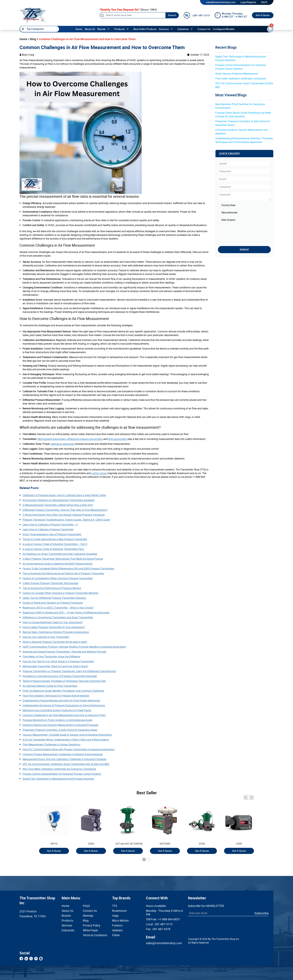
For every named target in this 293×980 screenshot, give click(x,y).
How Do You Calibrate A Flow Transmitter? (46, 637)
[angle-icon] (246, 798)
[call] (197, 15)
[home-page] (33, 15)
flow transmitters (118, 439)
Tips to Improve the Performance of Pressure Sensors (52, 588)
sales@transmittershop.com (221, 2)
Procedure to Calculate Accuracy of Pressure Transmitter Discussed (60, 676)
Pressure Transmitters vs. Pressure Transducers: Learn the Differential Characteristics (69, 671)
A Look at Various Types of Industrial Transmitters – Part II (55, 544)
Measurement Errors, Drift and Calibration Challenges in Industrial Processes (65, 759)
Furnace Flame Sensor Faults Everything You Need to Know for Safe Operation (243, 114)
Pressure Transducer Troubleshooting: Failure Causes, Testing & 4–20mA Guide (66, 520)
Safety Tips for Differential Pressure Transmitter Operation (54, 598)
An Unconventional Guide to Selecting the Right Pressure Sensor (58, 564)
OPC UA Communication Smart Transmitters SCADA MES (244, 85)
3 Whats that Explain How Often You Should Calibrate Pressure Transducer (64, 515)
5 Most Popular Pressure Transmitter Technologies (50, 583)
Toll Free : (163, 919)
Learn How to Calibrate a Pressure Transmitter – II (50, 524)
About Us (67, 911)
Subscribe (261, 913)
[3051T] (54, 825)
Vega (115, 916)
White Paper (90, 930)
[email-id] (270, 29)
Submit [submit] (244, 249)
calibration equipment (63, 444)
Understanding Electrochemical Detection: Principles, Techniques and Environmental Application (244, 140)
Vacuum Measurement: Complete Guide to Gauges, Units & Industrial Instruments (67, 735)
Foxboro (117, 925)
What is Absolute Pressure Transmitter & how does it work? (55, 642)
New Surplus (228, 220)
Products (67, 921)
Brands (66, 916)
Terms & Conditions (92, 935)
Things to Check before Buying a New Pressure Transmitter (55, 539)
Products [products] (119, 29)
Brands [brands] (101, 29)
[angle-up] (109, 29)
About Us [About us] (90, 29)
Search (172, 15)
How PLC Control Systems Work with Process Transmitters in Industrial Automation (69, 749)
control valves (99, 473)
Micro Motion (120, 921)
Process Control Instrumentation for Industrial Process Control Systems (62, 774)
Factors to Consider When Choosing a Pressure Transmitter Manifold (60, 593)
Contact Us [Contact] (204, 29)
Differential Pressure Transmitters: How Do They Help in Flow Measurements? (65, 510)
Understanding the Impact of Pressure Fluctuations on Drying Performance (64, 705)
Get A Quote (263, 15)
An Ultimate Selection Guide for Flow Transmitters (50, 686)
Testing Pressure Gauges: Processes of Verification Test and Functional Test (64, 681)
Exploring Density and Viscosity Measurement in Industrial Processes (60, 725)
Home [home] (23, 39)
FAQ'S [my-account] (264, 2)
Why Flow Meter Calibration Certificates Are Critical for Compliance (59, 769)
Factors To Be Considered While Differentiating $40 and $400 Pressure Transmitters (68, 568)
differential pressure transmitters (85, 439)
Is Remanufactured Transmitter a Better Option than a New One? (58, 505)
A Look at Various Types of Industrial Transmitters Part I (53, 549)
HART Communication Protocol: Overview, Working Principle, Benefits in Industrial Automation (74, 647)
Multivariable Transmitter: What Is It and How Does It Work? (55, 666)
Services (164, 29)
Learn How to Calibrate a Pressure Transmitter (48, 529)
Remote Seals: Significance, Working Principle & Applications (56, 632)
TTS (115, 906)
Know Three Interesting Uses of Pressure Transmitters (52, 534)
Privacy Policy (92, 925)
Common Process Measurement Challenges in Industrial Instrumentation (63, 754)
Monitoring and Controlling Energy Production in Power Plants (57, 710)
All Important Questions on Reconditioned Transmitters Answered (58, 500)
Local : (159, 924)
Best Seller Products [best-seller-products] (145, 29)
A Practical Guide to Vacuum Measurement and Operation (242, 132)
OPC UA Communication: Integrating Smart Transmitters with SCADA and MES (66, 764)
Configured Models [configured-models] (224, 29)
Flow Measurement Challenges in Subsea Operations (51, 744)
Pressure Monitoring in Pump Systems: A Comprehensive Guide (57, 720)
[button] (144, 859)
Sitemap (88, 916)
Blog (86, 921)
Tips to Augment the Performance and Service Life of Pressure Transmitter (63, 573)
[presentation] (242, 233)
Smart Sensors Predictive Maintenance (236, 74)
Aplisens (117, 930)
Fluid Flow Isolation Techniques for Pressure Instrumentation (56, 695)
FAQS (86, 906)
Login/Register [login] (248, 2)
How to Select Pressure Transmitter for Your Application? (54, 627)
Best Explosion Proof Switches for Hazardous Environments (240, 106)
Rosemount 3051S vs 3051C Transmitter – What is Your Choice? (58, 608)
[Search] (132, 15)
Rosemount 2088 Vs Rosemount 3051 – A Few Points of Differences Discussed (66, 612)
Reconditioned (229, 212)
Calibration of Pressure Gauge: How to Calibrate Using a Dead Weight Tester (64, 495)
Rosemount (119, 911)
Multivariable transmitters (52, 439)
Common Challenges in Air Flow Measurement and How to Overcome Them (64, 715)
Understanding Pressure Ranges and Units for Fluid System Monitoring (61, 700)
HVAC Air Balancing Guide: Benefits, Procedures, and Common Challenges (63, 691)
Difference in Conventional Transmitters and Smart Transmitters (58, 617)
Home (79, 29)
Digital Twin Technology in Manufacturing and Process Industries (58, 779)
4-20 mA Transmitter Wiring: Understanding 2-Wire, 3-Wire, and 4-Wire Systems (66, 739)
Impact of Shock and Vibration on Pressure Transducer (53, 603)
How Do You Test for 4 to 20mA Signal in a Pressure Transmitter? (58, 661)
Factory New (228, 205)
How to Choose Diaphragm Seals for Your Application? (53, 622)
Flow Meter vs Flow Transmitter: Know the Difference (51, 656)
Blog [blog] (33, 39)
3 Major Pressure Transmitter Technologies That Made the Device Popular (63, 559)
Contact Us (90, 911)
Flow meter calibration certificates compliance (241, 78)
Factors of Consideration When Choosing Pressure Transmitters (58, 578)
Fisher (116, 935)
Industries (183, 29)
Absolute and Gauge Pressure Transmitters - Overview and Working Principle (64, 652)
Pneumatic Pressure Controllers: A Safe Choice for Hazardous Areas (60, 730)
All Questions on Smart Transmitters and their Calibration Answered (60, 554)
